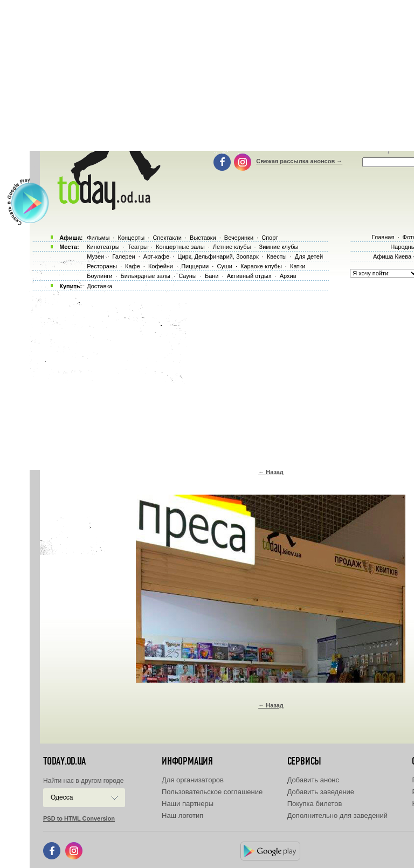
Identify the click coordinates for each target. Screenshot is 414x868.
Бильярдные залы (146, 276)
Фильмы (98, 238)
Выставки (203, 238)
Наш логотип (182, 815)
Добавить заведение (321, 792)
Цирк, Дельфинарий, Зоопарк (218, 256)
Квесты (277, 256)
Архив (288, 276)
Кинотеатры (103, 247)
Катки (298, 266)
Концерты (131, 238)
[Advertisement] (222, 377)
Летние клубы (232, 247)
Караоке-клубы (261, 266)
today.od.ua (64, 761)
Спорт (270, 238)
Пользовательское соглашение (212, 792)
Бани (212, 276)
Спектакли (167, 238)
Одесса (62, 797)
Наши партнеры (188, 804)
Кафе (133, 266)
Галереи (123, 256)
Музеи (95, 256)
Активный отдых (249, 276)
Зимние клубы (279, 247)
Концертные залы (180, 247)
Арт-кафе (156, 256)
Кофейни (161, 266)
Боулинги (99, 276)
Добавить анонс (313, 780)
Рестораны (102, 266)
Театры (138, 247)
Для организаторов (193, 780)
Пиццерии (195, 266)
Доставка (99, 286)
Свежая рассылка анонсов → (299, 161)
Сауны (188, 276)
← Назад (271, 472)
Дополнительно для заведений (337, 815)
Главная (383, 237)
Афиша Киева (392, 256)
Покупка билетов (315, 804)
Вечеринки (239, 238)
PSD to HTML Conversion (79, 818)
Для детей (309, 256)
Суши (224, 266)
